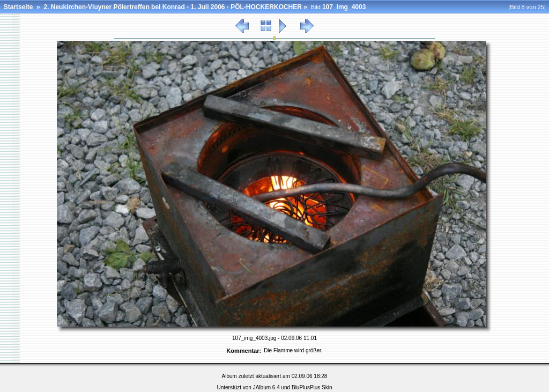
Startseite (18, 7)
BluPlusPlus (306, 387)
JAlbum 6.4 (266, 387)
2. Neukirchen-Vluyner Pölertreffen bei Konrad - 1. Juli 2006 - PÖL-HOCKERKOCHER (172, 7)
